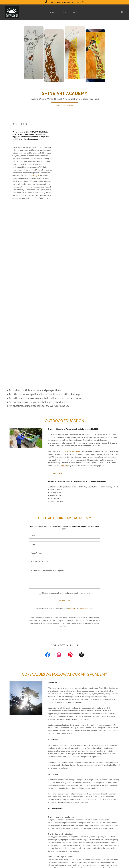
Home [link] (52, 12)
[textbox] (65, 536)
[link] (12, 12)
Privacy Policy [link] (72, 608)
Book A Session (64, 106)
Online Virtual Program (72, 451)
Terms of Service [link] (84, 608)
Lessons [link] (64, 12)
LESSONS (64, 465)
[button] (76, 12)
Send (64, 600)
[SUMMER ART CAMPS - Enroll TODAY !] (64, 2)
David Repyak (33, 175)
